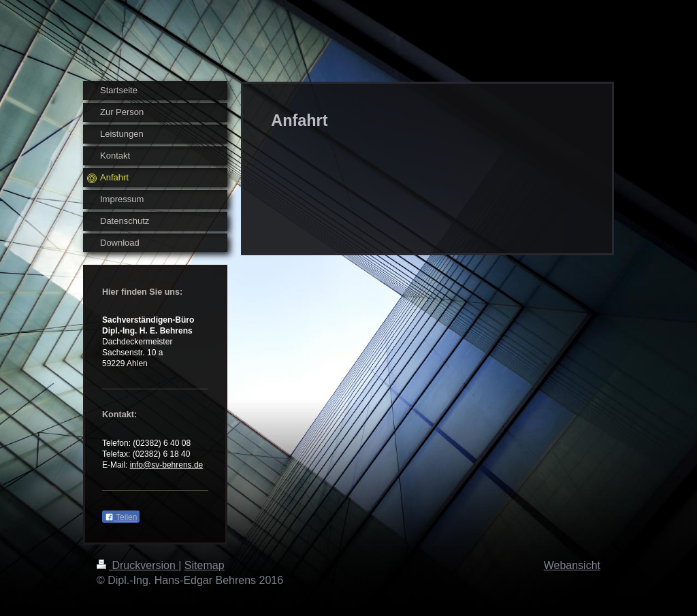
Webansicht (572, 565)
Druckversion (137, 565)
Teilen (121, 517)
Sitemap (205, 565)
